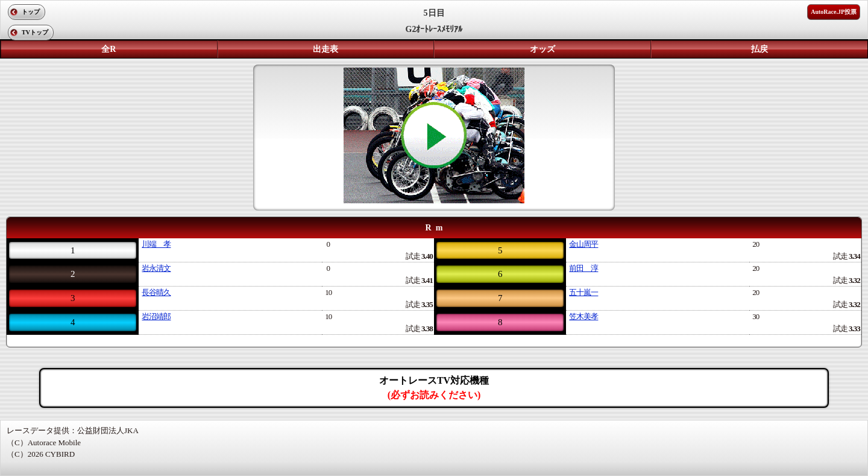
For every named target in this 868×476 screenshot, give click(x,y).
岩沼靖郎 (156, 316)
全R (108, 49)
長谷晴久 (156, 292)
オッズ (542, 49)
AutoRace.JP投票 (834, 12)
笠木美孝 (583, 316)
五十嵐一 (583, 292)
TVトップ (35, 32)
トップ (31, 12)
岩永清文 (156, 268)
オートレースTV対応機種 (434, 388)
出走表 (325, 49)
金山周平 (583, 244)
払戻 (759, 49)
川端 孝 (156, 244)
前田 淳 (583, 268)
